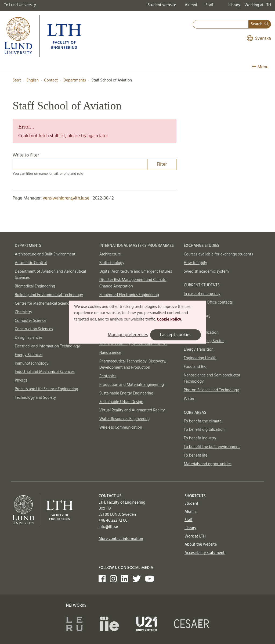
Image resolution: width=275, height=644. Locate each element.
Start (17, 80)
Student (191, 504)
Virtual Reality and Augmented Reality (132, 410)
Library (234, 5)
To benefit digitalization (204, 430)
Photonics (108, 376)
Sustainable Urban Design (121, 402)
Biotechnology (112, 263)
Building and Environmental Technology (49, 295)
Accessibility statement (205, 553)
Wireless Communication (121, 428)
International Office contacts (208, 303)
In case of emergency (202, 294)
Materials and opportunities (207, 464)
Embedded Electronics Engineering (129, 295)
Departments (75, 80)
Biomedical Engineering (35, 286)
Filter (162, 164)
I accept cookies (176, 335)
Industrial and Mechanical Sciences (45, 372)
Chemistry (23, 312)
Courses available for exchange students (218, 254)
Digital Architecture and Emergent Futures (136, 272)
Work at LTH (195, 536)
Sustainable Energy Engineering (126, 393)
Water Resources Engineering (125, 419)
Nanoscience (110, 353)
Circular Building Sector (204, 341)
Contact (51, 80)
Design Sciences (29, 338)
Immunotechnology (32, 364)
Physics (21, 380)
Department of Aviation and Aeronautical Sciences (50, 275)
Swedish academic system (206, 272)
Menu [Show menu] (260, 67)
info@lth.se (108, 527)
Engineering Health (200, 358)
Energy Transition (198, 350)
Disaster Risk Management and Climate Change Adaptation (133, 283)
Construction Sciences (34, 329)
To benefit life (196, 456)
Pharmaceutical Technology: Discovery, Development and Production (133, 365)
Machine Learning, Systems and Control (133, 344)
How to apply (195, 263)
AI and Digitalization (201, 333)
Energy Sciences (29, 355)
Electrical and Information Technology (47, 346)
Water (189, 399)
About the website (201, 545)
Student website (162, 5)
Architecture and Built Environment (45, 254)
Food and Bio (195, 367)
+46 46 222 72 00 (113, 521)
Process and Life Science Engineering (46, 389)
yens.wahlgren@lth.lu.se (66, 198)
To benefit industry (200, 438)
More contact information (121, 539)
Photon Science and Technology (211, 390)
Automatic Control (31, 263)
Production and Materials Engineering (132, 385)
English (33, 80)
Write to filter (95, 161)
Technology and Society (35, 398)
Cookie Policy (169, 319)
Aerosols (191, 324)
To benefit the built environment (212, 447)
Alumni (191, 5)
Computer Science (31, 321)
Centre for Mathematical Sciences (44, 304)
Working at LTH (258, 5)
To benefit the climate (203, 421)
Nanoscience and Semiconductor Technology (212, 379)
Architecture (110, 254)
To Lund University (20, 5)
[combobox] (221, 24)
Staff (209, 5)
